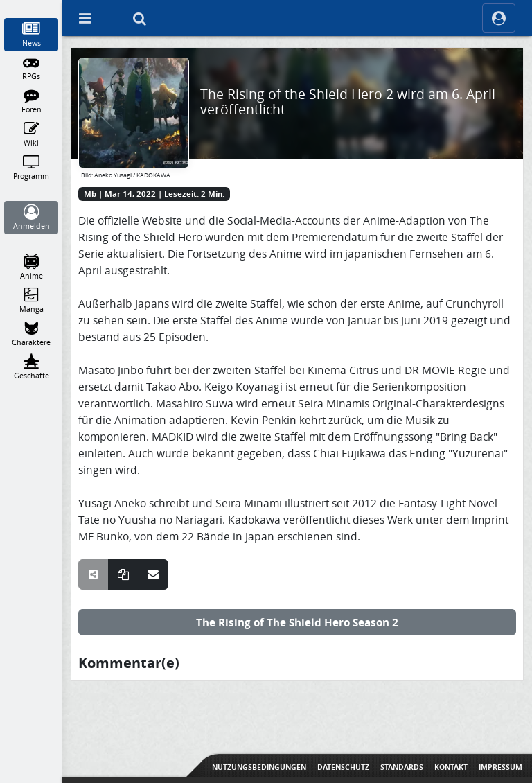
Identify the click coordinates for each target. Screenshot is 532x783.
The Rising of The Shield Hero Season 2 (297, 622)
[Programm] (32, 168)
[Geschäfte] (32, 367)
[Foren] (32, 101)
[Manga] (32, 301)
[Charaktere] (32, 334)
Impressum (500, 767)
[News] (32, 35)
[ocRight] (499, 18)
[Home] (32, 6)
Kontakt (451, 767)
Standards (402, 767)
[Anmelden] (32, 218)
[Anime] (32, 267)
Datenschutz (343, 767)
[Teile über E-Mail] (153, 574)
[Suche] (139, 18)
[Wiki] (32, 134)
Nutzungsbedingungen (259, 767)
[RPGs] (32, 68)
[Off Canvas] (85, 18)
